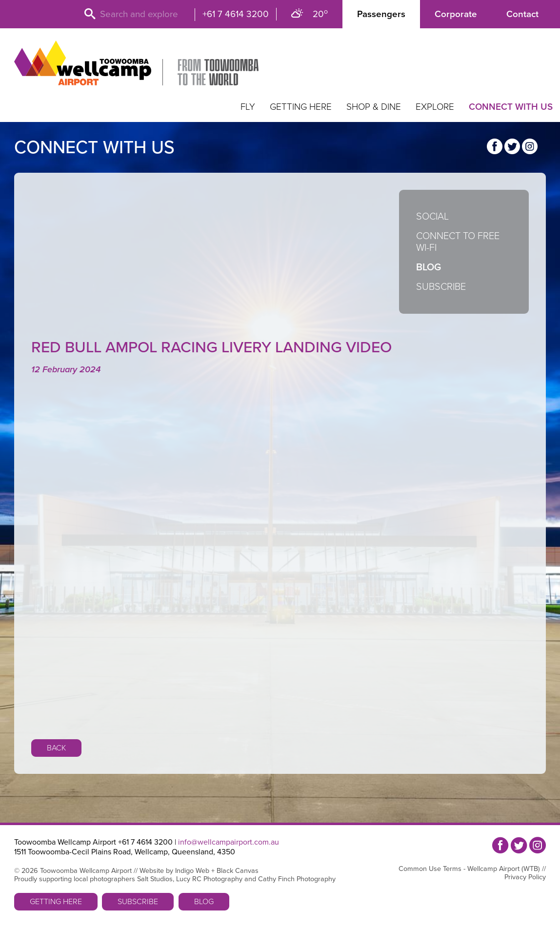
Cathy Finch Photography (297, 879)
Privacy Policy (525, 877)
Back (56, 748)
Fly (248, 107)
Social (432, 217)
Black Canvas (238, 871)
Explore (435, 107)
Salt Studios (155, 879)
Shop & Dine (374, 107)
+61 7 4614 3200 (236, 14)
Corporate (456, 14)
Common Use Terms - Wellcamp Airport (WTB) (469, 869)
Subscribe (441, 287)
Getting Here (301, 107)
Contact (522, 14)
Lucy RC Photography (209, 879)
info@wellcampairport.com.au (229, 842)
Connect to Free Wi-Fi (458, 242)
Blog (429, 267)
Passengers (381, 14)
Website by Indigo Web (174, 871)
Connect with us (511, 107)
